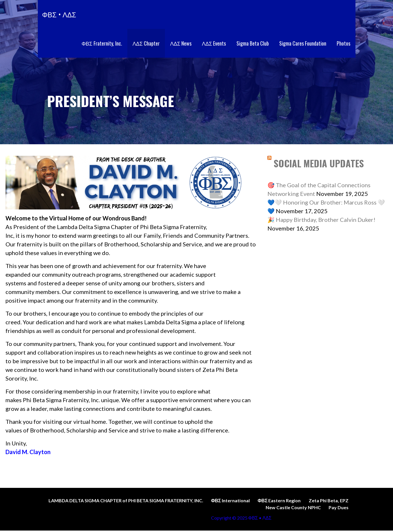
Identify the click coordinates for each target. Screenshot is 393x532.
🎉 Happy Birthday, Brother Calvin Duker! (321, 220)
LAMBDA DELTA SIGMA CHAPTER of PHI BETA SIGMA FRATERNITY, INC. (126, 500)
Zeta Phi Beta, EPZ (329, 500)
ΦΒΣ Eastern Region (279, 500)
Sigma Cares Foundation (303, 43)
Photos (343, 43)
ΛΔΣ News (181, 43)
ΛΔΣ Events (214, 43)
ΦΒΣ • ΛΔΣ (59, 14)
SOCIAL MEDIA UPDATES (319, 163)
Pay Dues (339, 507)
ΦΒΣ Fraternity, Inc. (102, 43)
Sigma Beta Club (253, 43)
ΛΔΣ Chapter (146, 43)
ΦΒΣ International (230, 500)
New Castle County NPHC (293, 507)
